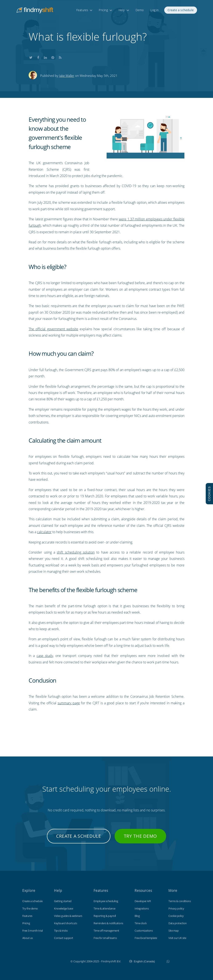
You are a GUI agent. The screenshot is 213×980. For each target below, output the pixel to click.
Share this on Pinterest (53, 57)
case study (45, 656)
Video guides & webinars (68, 916)
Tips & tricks (61, 931)
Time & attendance (105, 908)
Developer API (143, 901)
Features (82, 10)
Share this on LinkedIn (45, 57)
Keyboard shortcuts (65, 923)
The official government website (53, 329)
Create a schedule (181, 10)
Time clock (141, 923)
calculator (44, 532)
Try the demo (140, 836)
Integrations (142, 908)
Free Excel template (146, 938)
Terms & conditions (180, 901)
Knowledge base (64, 908)
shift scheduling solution (76, 552)
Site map (173, 931)
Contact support (64, 938)
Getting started (63, 901)
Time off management (106, 931)
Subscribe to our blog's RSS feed (60, 57)
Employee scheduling (106, 901)
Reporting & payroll (105, 916)
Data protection (178, 923)
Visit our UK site (177, 938)
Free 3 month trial (32, 931)
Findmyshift (49, 961)
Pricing (103, 10)
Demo (140, 10)
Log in (155, 10)
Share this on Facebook (38, 57)
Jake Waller (67, 76)
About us (28, 938)
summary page (69, 703)
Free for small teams (105, 938)
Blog (137, 916)
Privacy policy (176, 908)
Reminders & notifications (108, 923)
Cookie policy (176, 916)
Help (122, 10)
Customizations (144, 931)
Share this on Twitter (31, 57)
